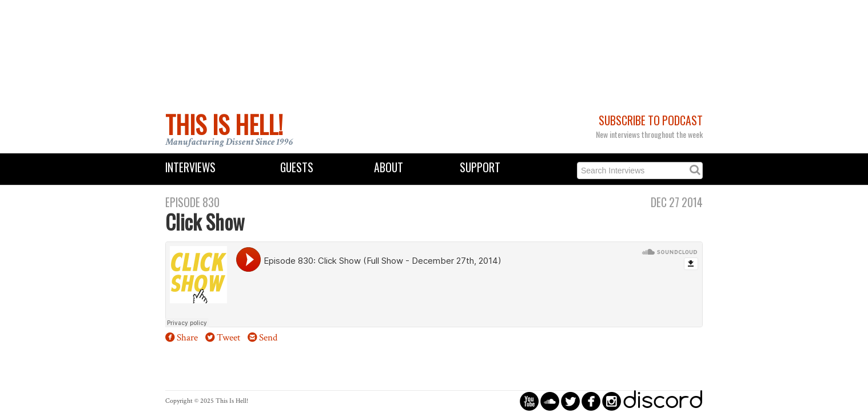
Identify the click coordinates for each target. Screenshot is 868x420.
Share (187, 338)
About (389, 167)
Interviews (190, 167)
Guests (297, 167)
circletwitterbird (570, 401)
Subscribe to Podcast (651, 120)
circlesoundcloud (550, 401)
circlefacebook (591, 401)
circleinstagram (612, 401)
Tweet (228, 338)
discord (663, 401)
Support (480, 167)
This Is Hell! (224, 124)
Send (268, 338)
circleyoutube (529, 401)
